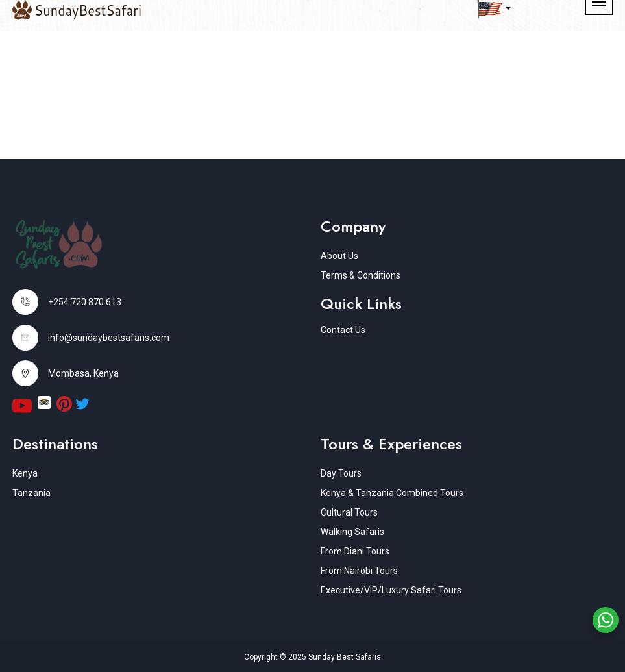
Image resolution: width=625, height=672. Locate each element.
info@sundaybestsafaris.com (109, 338)
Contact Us (343, 330)
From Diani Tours (355, 551)
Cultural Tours (349, 512)
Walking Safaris (352, 532)
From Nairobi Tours (359, 571)
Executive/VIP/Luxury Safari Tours (391, 590)
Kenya (25, 473)
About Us (339, 256)
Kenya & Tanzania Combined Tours (392, 493)
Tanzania (31, 493)
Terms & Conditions (361, 275)
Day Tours (341, 473)
